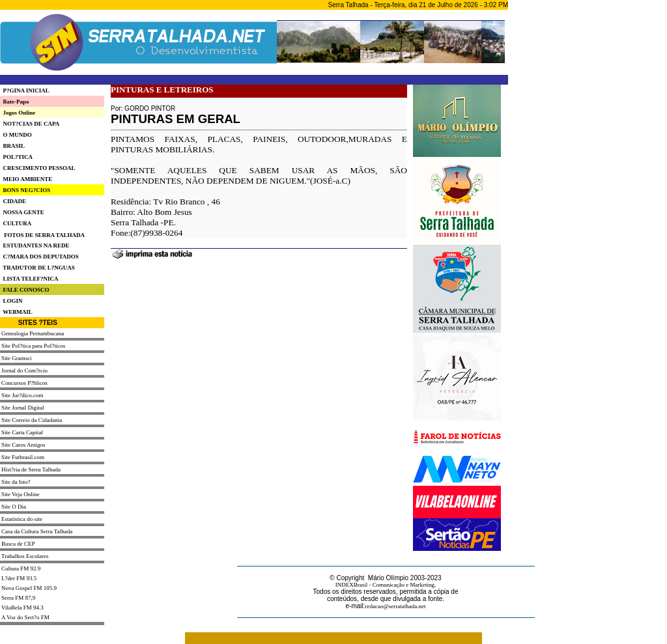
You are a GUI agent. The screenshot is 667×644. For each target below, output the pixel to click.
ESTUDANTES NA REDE (35, 245)
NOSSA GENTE (22, 212)
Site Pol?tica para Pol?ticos (33, 346)
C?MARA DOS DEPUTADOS (39, 257)
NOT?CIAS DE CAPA (30, 124)
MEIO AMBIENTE (26, 179)
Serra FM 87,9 (18, 598)
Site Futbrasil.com (23, 457)
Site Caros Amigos (23, 445)
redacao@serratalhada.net (396, 606)
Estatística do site (22, 519)
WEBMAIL (16, 312)
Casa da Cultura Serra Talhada (37, 531)
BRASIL (12, 146)
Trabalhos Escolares (25, 556)
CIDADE (13, 201)
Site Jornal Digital (23, 408)
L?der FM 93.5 (19, 578)
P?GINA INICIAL (25, 91)
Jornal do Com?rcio (24, 371)
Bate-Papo (15, 102)
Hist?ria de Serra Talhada (31, 469)
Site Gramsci (17, 358)
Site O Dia (14, 507)
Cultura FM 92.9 (21, 568)
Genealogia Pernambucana (33, 333)
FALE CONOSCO (25, 290)
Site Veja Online (21, 494)
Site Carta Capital (22, 432)
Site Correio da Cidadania (32, 420)
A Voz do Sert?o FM (25, 617)
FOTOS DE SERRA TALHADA (44, 235)
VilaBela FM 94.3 (22, 608)
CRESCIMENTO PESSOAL (38, 168)
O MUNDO (16, 135)
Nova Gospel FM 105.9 (29, 588)
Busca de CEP (18, 544)
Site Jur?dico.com (22, 395)
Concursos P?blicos (24, 383)
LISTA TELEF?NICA (29, 279)
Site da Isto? (16, 482)
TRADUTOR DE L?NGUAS (37, 268)
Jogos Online (18, 113)
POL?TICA (16, 157)
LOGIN (11, 301)
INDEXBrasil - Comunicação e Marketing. (386, 585)
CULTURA (16, 223)
